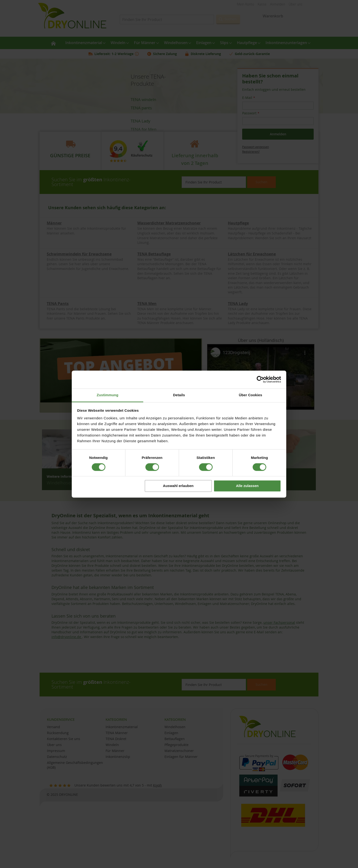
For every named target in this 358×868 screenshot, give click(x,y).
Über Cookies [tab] (251, 395)
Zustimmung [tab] (108, 395)
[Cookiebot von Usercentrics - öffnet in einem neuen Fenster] (260, 379)
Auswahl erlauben (178, 486)
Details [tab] (179, 395)
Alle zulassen (247, 486)
